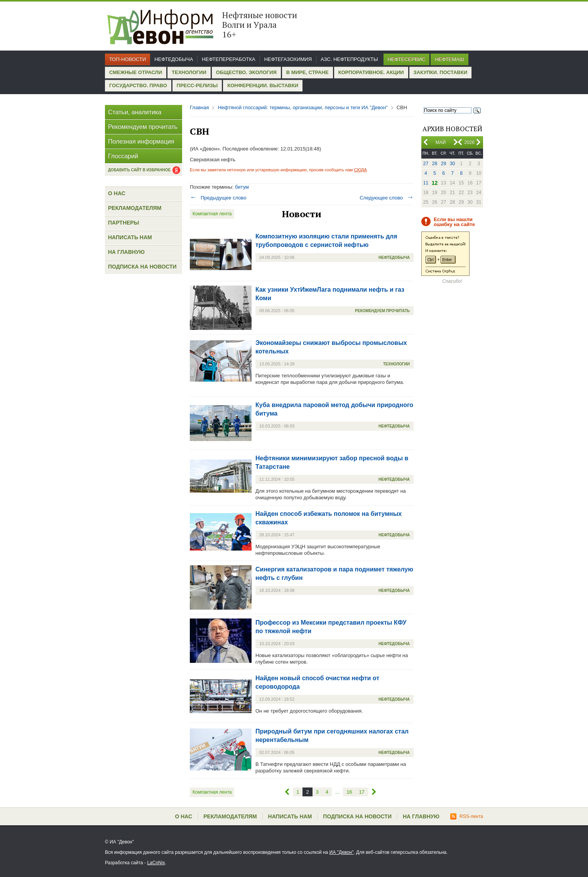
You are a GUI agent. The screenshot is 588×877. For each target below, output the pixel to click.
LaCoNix (156, 863)
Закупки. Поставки (440, 72)
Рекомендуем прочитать (143, 127)
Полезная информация (141, 141)
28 (435, 164)
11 (426, 183)
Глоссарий (123, 156)
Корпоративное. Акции (371, 72)
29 (444, 164)
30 (452, 164)
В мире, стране (308, 72)
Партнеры (123, 223)
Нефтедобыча (174, 59)
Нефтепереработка (228, 59)
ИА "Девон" (342, 852)
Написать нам (130, 237)
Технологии (189, 72)
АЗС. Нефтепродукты (349, 59)
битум (242, 187)
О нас (117, 193)
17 (362, 792)
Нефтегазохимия (288, 59)
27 (426, 164)
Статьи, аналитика (135, 112)
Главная (199, 107)
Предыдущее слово (218, 198)
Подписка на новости (142, 267)
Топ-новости (128, 59)
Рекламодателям (135, 208)
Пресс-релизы (197, 85)
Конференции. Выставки (263, 85)
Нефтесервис (407, 59)
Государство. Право (138, 85)
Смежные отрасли (136, 72)
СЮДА (360, 170)
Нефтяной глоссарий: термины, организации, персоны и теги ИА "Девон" (302, 107)
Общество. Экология (246, 72)
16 (349, 792)
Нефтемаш (449, 59)
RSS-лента (467, 816)
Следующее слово (387, 198)
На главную (126, 252)
